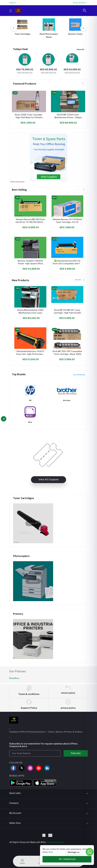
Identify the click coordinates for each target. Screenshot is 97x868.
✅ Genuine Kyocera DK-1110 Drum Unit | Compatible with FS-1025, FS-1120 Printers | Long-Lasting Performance (67, 262)
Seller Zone (15, 823)
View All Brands (79, 375)
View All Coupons (48, 482)
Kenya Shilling (79, 3)
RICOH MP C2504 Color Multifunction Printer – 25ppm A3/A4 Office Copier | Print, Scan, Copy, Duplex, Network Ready (68, 116)
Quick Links (15, 793)
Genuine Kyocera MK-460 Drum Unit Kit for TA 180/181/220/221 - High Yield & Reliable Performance (30, 221)
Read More (14, 679)
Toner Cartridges (22, 34)
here (51, 852)
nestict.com (58, 842)
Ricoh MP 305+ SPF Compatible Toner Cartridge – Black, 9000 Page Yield (67, 353)
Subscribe (76, 753)
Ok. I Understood (67, 859)
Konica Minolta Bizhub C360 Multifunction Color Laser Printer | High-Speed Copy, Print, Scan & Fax (30, 312)
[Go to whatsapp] (90, 852)
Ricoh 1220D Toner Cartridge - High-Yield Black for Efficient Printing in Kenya (29, 116)
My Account (15, 813)
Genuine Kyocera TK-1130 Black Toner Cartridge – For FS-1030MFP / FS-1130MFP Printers (67, 221)
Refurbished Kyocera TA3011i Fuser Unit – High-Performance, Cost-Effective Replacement (30, 353)
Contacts (14, 803)
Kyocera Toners (75, 34)
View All (80, 49)
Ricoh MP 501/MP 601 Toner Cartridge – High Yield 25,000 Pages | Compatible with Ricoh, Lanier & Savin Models (67, 312)
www (49, 842)
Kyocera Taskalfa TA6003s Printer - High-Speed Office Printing (30, 262)
